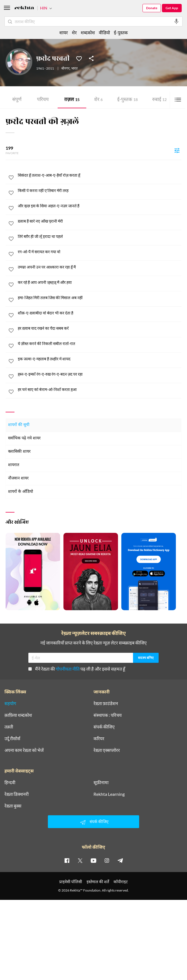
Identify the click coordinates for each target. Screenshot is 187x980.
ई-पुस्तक (127, 100)
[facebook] (67, 860)
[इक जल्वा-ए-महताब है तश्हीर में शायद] (100, 359)
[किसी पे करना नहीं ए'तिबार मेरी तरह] (100, 191)
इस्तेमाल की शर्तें (98, 882)
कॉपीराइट (121, 882)
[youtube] (93, 860)
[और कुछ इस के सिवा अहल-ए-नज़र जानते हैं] (100, 206)
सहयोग (10, 703)
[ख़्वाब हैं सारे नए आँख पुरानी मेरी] (100, 221)
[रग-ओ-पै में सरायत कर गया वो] (100, 252)
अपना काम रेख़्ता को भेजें (24, 750)
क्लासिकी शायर (19, 452)
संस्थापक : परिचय (108, 715)
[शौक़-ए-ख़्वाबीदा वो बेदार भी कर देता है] (100, 313)
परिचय (43, 100)
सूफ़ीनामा (101, 782)
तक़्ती (9, 727)
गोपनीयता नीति (68, 669)
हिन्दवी (10, 782)
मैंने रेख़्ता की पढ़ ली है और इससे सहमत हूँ (77, 669)
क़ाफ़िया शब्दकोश (18, 715)
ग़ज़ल (72, 100)
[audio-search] (176, 21)
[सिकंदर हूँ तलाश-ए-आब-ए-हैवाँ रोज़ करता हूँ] (100, 175)
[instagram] (107, 860)
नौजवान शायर (18, 478)
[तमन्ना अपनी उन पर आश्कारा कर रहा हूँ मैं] (100, 267)
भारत (74, 69)
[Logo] (24, 8)
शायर (64, 32)
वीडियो (104, 32)
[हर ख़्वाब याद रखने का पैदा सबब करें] (100, 328)
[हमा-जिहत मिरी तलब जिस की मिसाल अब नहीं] (100, 298)
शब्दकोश (88, 32)
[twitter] (80, 860)
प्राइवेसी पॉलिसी (71, 882)
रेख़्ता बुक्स (13, 806)
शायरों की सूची (19, 425)
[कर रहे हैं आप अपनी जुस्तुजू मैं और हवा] (100, 282)
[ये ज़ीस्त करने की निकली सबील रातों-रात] (100, 344)
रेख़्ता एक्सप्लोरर (107, 750)
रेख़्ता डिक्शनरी (17, 794)
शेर (98, 100)
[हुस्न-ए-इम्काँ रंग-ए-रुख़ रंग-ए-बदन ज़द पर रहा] (100, 374)
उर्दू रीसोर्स (12, 738)
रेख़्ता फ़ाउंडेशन (106, 703)
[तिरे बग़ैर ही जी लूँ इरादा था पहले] (100, 237)
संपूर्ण (17, 100)
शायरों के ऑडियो (21, 492)
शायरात (14, 465)
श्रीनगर (65, 69)
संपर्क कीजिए (104, 727)
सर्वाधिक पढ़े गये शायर (24, 438)
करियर (99, 738)
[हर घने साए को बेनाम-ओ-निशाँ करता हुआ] (100, 390)
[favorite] (11, 178)
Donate (152, 8)
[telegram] (120, 860)
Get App (172, 8)
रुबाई (159, 100)
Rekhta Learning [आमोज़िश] (109, 794)
